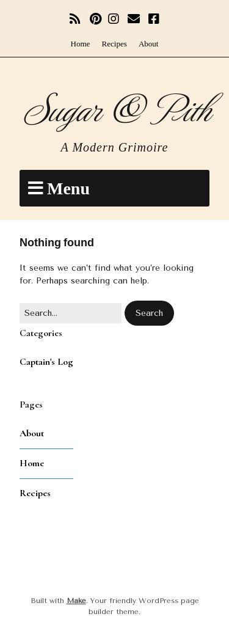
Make (76, 601)
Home (81, 44)
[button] (149, 313)
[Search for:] (71, 313)
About (149, 44)
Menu (68, 188)
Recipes (114, 44)
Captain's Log (46, 362)
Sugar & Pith (114, 107)
